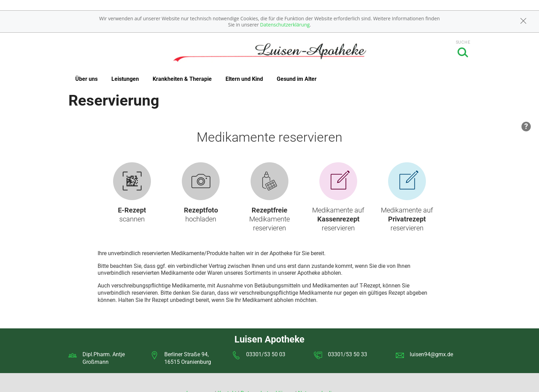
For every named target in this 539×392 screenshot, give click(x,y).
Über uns (86, 79)
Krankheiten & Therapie (182, 79)
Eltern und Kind (244, 79)
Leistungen (125, 79)
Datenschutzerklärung (285, 25)
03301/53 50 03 (266, 354)
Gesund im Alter (297, 79)
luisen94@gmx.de (431, 354)
